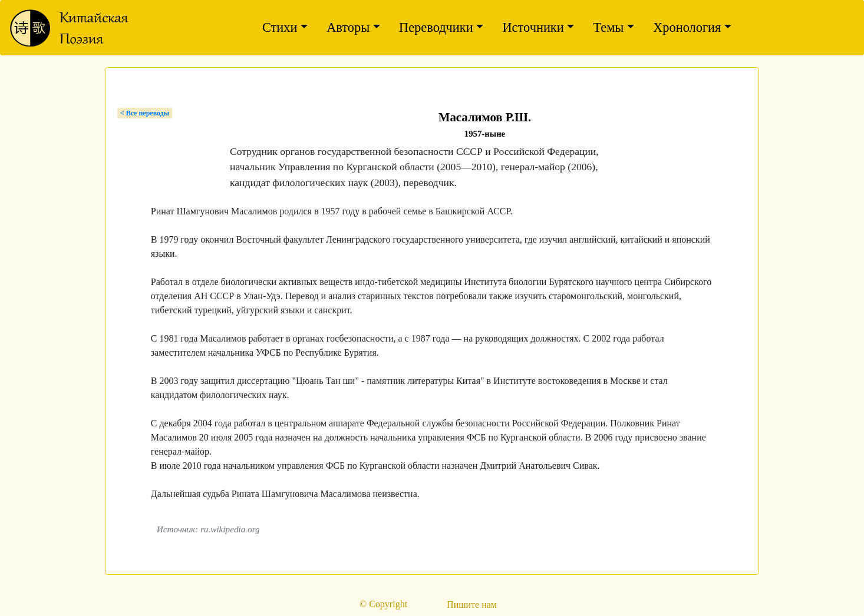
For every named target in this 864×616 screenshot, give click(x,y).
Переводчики (436, 27)
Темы (608, 27)
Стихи (280, 27)
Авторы (348, 27)
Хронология (687, 27)
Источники (533, 27)
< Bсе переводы (145, 113)
